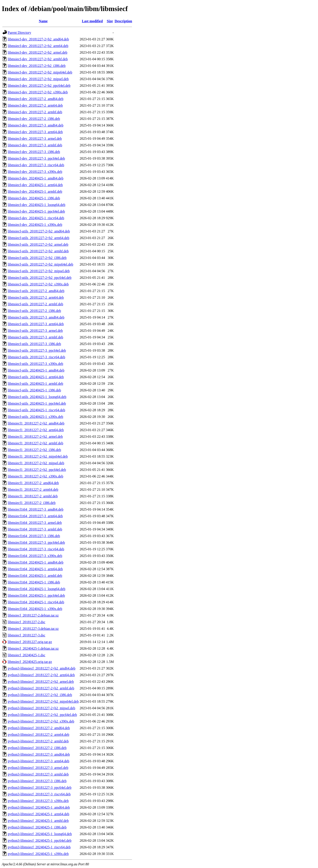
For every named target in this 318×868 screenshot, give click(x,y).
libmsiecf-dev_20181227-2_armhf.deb (35, 112)
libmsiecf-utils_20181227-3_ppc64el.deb (37, 350)
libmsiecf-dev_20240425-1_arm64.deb (35, 185)
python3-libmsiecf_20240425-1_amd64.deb (39, 807)
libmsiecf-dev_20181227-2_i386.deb (34, 119)
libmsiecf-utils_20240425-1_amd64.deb (36, 370)
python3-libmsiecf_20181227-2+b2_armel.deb (41, 682)
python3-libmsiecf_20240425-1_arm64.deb (39, 814)
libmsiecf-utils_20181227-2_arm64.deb (36, 297)
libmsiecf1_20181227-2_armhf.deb (33, 496)
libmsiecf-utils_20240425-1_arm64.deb (36, 377)
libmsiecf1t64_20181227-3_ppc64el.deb (36, 542)
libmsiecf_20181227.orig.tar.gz (30, 642)
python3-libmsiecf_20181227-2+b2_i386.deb (40, 695)
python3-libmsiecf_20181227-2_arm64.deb (39, 735)
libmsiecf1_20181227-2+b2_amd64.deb (36, 423)
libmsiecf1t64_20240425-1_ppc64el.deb (36, 595)
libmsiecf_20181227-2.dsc (26, 622)
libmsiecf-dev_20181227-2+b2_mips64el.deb (40, 72)
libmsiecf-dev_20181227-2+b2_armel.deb (38, 52)
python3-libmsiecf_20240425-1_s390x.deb (38, 854)
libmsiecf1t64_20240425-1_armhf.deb (35, 576)
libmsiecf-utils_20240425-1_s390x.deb (35, 417)
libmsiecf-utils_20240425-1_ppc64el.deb (37, 403)
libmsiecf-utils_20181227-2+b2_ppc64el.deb (40, 278)
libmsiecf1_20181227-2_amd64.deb (33, 483)
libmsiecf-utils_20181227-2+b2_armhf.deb (38, 251)
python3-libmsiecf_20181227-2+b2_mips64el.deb (43, 701)
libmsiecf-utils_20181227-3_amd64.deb (36, 317)
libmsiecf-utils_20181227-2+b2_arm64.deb (39, 238)
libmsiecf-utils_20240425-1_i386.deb (34, 390)
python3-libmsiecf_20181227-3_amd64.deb (39, 754)
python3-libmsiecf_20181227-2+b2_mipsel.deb (41, 708)
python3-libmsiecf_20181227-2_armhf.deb (38, 741)
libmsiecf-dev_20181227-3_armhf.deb (35, 145)
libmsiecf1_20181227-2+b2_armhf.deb (35, 443)
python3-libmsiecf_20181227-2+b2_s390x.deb (41, 721)
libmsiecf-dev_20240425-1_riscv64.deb (36, 218)
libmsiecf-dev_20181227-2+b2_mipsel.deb (38, 79)
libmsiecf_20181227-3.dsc (26, 635)
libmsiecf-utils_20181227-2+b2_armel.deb (38, 244)
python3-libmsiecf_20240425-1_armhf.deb (38, 821)
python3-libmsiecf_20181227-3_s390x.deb (38, 801)
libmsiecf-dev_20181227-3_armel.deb (35, 139)
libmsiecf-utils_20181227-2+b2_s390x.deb (38, 284)
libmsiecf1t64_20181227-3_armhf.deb (35, 529)
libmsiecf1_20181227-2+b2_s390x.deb (35, 476)
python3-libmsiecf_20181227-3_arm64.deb (39, 761)
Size (110, 21)
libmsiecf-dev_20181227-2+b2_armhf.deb (38, 59)
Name (43, 21)
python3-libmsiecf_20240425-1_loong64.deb (40, 834)
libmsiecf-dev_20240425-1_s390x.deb (35, 225)
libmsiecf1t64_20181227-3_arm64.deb (35, 516)
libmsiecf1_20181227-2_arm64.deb (33, 490)
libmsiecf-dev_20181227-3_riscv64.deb (36, 165)
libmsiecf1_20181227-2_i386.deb (32, 503)
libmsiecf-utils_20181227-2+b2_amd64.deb (39, 231)
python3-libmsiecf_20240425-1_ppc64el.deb (40, 841)
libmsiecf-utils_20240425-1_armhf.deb (35, 384)
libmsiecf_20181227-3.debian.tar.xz (33, 629)
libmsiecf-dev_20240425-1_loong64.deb (37, 205)
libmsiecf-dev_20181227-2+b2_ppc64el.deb (39, 86)
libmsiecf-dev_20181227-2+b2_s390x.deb (38, 92)
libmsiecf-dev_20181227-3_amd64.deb (36, 125)
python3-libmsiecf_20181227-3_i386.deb (37, 781)
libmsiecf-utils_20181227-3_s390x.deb (35, 364)
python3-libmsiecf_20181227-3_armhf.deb (38, 774)
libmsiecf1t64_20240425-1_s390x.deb (35, 609)
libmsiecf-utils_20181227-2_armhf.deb (35, 304)
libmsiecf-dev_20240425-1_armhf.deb (35, 192)
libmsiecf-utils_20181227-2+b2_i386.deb (37, 258)
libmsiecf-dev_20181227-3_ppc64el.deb (36, 158)
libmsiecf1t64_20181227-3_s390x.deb (35, 556)
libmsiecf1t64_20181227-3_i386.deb (34, 536)
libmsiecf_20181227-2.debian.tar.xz (33, 615)
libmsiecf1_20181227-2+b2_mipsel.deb (36, 463)
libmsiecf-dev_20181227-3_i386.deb (34, 152)
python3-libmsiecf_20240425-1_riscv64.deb (39, 847)
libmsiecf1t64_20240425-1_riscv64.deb (36, 602)
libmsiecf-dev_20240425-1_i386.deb (34, 198)
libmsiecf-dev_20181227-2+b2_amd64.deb (38, 39)
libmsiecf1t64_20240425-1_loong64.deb (37, 589)
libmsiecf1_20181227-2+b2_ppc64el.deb (37, 470)
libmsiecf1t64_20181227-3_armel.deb (35, 523)
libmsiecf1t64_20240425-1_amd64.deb (36, 562)
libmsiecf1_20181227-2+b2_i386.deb (34, 450)
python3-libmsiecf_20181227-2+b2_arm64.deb (41, 675)
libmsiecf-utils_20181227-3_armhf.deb (35, 337)
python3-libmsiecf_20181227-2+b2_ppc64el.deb (42, 715)
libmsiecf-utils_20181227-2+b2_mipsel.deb (39, 271)
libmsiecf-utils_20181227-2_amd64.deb (36, 291)
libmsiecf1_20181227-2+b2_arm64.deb (36, 430)
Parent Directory (19, 33)
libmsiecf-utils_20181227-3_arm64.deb (36, 324)
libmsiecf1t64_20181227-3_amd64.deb (36, 509)
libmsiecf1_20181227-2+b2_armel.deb (35, 437)
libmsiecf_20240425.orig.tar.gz (30, 662)
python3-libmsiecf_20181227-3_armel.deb (38, 768)
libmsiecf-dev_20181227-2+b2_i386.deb (37, 66)
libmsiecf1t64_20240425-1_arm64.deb (35, 569)
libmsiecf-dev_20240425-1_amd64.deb (36, 178)
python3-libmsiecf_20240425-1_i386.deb (37, 827)
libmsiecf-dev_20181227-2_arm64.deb (35, 105)
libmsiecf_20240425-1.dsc (26, 655)
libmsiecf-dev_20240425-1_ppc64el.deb (36, 211)
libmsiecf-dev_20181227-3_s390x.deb (35, 172)
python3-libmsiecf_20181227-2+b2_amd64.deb (42, 668)
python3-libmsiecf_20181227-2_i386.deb (37, 748)
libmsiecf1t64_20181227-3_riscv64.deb (36, 549)
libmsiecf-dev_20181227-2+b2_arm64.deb (38, 46)
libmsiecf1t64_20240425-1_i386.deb (34, 582)
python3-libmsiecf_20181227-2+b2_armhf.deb (41, 688)
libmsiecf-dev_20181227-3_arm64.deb (35, 132)
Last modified (92, 21)
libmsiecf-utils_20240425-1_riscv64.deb (36, 410)
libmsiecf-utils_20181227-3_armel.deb (35, 331)
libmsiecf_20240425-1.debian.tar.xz (33, 648)
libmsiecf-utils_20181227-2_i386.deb (34, 311)
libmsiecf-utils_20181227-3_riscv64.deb (36, 357)
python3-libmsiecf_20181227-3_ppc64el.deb (40, 788)
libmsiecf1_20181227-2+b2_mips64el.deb (38, 456)
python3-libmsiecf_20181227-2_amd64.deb (39, 728)
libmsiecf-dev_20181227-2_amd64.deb (36, 99)
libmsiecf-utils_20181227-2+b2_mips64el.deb (41, 264)
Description (123, 21)
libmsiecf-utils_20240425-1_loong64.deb (37, 397)
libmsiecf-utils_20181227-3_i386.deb (34, 344)
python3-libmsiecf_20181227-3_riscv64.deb (39, 794)
